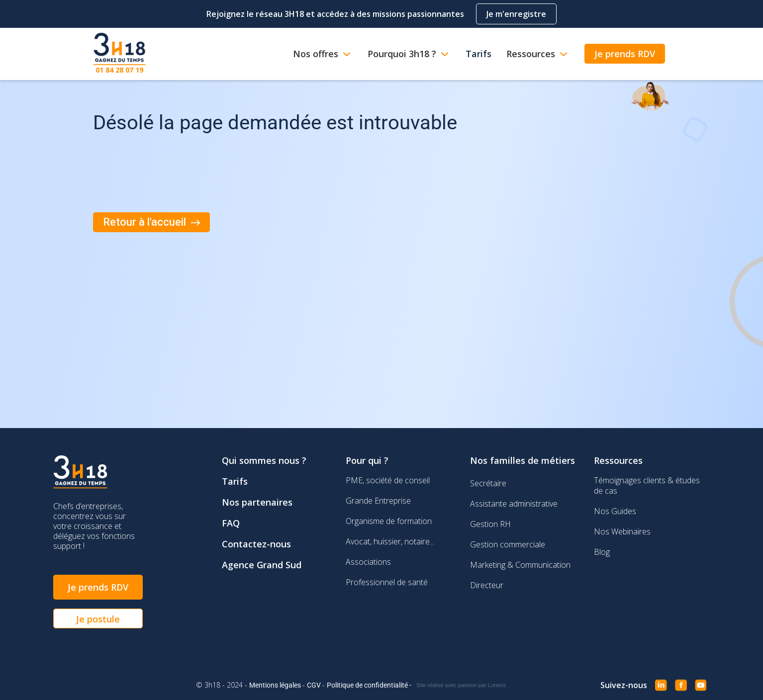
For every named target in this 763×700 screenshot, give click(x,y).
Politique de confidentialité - (369, 685)
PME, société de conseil (388, 480)
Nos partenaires (257, 502)
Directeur (487, 585)
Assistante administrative (514, 504)
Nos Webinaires (622, 531)
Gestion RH (490, 524)
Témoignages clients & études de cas (647, 485)
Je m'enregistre (516, 14)
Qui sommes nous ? (264, 460)
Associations (368, 562)
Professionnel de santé (387, 582)
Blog (602, 552)
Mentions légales (276, 685)
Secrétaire (488, 483)
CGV (315, 685)
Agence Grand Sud (262, 565)
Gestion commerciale (508, 544)
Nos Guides (615, 511)
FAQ (231, 523)
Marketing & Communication (520, 565)
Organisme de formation (389, 521)
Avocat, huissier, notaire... (390, 541)
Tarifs (235, 481)
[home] (119, 54)
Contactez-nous (256, 544)
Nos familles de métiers (523, 460)
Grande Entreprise (378, 501)
